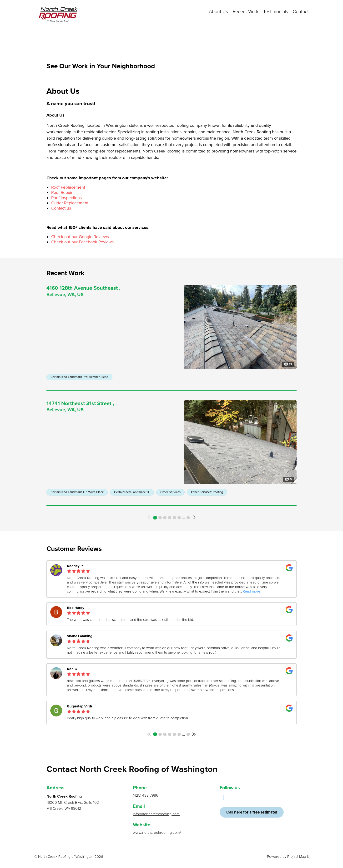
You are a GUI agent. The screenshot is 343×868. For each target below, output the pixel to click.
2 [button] (160, 518)
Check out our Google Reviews (80, 237)
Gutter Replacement (70, 203)
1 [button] (155, 518)
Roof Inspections (66, 198)
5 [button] (174, 518)
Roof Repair (62, 192)
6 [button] (179, 518)
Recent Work (246, 12)
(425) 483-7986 (146, 795)
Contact (301, 12)
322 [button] (188, 518)
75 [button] (188, 734)
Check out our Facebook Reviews (82, 242)
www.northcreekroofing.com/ (157, 833)
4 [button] (170, 518)
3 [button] (165, 518)
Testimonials (276, 12)
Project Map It (298, 857)
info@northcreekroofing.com (156, 814)
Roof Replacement (68, 187)
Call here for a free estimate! (252, 812)
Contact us (61, 208)
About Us (218, 12)
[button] (149, 517)
